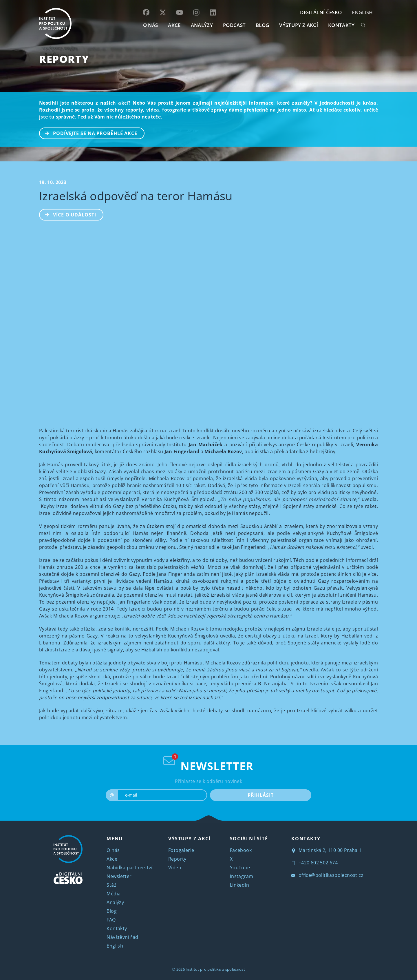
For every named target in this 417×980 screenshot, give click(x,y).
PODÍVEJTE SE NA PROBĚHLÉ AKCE (88, 133)
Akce (112, 859)
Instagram (242, 876)
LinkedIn (239, 885)
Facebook (241, 850)
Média (114, 894)
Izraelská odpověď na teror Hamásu (136, 196)
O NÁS (151, 25)
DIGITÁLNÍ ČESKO (321, 12)
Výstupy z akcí (298, 25)
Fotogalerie (181, 850)
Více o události (68, 214)
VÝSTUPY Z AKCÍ (189, 839)
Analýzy (202, 25)
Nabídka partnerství (129, 868)
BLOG (262, 25)
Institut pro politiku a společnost (215, 969)
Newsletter (119, 876)
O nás (113, 850)
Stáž (111, 885)
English (362, 12)
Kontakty (117, 928)
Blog (112, 911)
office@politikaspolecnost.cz (327, 875)
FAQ (111, 920)
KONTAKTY (341, 25)
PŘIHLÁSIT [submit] (260, 795)
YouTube (240, 868)
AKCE (174, 25)
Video (175, 868)
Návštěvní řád (122, 937)
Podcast (234, 25)
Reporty (64, 59)
